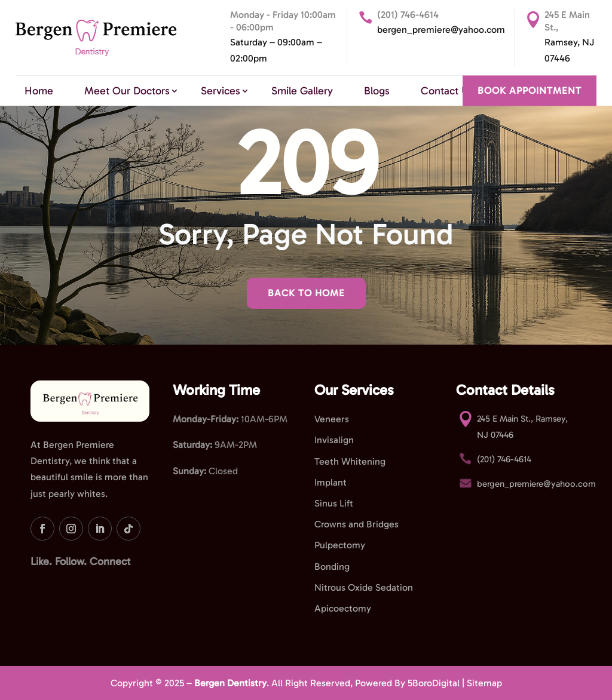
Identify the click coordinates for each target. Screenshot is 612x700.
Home (39, 91)
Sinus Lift (334, 503)
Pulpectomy (340, 545)
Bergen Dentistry (230, 683)
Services (221, 91)
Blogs (377, 91)
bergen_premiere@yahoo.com (441, 30)
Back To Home (306, 293)
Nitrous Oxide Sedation (364, 587)
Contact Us (447, 91)
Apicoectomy (343, 608)
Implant (331, 482)
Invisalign (334, 440)
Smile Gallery (302, 91)
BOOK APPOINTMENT (530, 90)
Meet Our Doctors (127, 91)
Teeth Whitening (350, 461)
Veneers (332, 419)
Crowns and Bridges (357, 524)
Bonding (332, 567)
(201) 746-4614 (408, 15)
